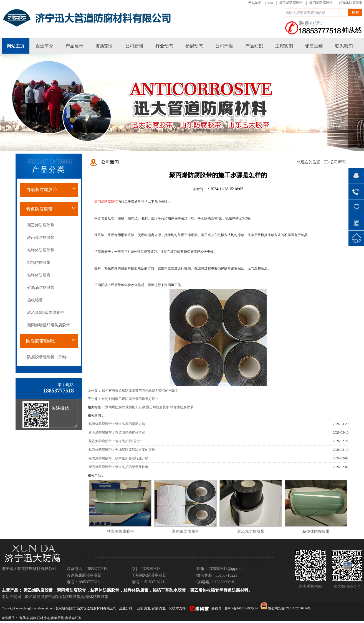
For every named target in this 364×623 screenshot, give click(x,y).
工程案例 (284, 46)
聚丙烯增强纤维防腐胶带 (49, 325)
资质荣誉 (104, 46)
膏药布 (24, 618)
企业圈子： (10, 618)
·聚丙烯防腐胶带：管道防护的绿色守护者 (118, 467)
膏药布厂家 (73, 618)
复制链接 (62, 608)
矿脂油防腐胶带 (41, 288)
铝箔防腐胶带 (39, 263)
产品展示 (74, 46)
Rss (270, 3)
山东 (140, 608)
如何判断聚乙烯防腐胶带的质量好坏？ (130, 399)
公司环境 (224, 46)
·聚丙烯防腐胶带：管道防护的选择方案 (116, 432)
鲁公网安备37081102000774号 (286, 608)
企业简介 (44, 46)
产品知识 (254, 46)
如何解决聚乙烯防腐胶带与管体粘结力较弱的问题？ (140, 391)
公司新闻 (134, 46)
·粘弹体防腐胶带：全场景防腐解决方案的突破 (121, 450)
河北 (148, 608)
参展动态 (194, 46)
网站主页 (16, 46)
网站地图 (255, 3)
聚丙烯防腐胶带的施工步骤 (125, 407)
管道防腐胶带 (39, 209)
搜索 (355, 12)
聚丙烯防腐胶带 (321, 3)
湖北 (163, 608)
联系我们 (344, 46)
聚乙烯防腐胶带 (291, 3)
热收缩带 (35, 300)
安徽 (155, 608)
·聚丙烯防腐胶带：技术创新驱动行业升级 (118, 458)
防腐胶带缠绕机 (42, 341)
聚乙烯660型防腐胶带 (46, 313)
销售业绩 (314, 46)
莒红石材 (37, 618)
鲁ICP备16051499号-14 (241, 608)
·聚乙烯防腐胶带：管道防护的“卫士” (115, 441)
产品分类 (49, 170)
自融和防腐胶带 (42, 190)
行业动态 (164, 46)
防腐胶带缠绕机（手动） (49, 357)
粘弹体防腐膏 (39, 275)
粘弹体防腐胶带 (351, 3)
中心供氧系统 (54, 618)
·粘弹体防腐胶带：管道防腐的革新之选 (116, 424)
